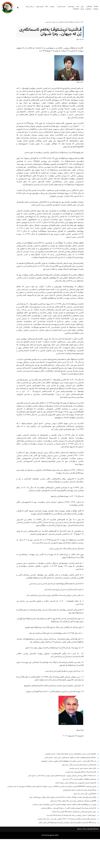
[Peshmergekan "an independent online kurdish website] (7, 8)
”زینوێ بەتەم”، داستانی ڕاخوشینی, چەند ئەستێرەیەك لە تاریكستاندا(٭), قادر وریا (71, 844)
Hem (82, 22)
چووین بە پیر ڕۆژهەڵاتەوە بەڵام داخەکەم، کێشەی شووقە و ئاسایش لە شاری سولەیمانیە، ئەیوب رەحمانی (64, 833)
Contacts (75, 9)
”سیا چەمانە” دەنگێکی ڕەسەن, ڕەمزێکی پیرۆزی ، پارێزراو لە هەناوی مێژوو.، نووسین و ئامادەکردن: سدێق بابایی (62, 804)
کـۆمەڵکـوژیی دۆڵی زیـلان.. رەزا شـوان (85, 822)
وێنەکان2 (88, 9)
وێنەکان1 (95, 9)
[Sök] (18, 8)
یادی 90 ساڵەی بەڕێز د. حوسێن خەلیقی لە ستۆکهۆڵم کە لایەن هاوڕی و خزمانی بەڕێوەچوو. (69, 790)
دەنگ (45, 6)
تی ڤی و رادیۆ (27, 6)
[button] (86, 6)
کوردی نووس (37, 6)
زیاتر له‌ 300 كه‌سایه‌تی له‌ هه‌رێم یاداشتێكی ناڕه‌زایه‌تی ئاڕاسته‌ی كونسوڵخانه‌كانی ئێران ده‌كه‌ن (67, 851)
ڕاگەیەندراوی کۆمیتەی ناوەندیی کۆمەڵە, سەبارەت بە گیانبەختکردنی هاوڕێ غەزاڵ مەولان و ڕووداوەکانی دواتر (63, 826)
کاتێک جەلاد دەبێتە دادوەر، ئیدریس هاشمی (83, 797)
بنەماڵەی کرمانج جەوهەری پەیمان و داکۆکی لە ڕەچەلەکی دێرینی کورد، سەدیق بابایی (70, 786)
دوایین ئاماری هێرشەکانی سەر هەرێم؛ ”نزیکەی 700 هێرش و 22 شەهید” (74, 841)
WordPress (95, 858)
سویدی (50, 6)
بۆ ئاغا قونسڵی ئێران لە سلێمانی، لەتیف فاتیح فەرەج (80, 819)
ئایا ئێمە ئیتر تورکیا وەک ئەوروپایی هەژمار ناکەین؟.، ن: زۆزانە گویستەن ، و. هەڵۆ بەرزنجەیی (69, 837)
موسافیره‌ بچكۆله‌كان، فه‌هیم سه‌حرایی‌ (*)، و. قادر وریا (79, 808)
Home (96, 6)
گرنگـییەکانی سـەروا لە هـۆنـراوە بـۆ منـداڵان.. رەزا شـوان (79, 793)
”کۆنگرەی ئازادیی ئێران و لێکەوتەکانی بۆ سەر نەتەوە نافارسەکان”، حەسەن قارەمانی (70, 783)
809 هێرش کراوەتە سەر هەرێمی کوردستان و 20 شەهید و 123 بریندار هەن (73, 830)
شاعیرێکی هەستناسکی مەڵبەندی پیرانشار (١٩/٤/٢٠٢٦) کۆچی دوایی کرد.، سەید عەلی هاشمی (67, 848)
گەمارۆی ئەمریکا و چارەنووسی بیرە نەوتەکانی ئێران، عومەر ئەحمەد (76, 812)
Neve (79, 858)
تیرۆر (82, 6)
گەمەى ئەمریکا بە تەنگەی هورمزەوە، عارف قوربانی (81, 801)
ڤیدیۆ (82, 9)
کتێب (77, 6)
